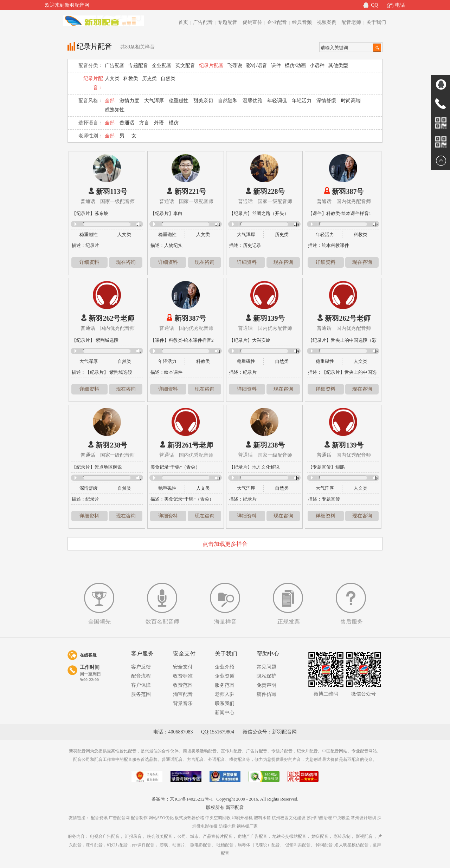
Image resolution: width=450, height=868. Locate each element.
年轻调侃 (277, 101)
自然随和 (228, 101)
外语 (159, 123)
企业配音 (277, 22)
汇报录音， (135, 836)
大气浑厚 (154, 101)
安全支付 (183, 667)
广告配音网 (120, 818)
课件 (276, 66)
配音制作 (140, 818)
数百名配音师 (162, 622)
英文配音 (185, 66)
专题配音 (227, 22)
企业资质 (225, 676)
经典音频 (302, 22)
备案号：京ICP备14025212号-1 (182, 799)
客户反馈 (141, 667)
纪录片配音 (211, 66)
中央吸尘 (342, 818)
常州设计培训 (364, 818)
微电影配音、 (203, 845)
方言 (144, 123)
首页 (183, 22)
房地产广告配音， (255, 836)
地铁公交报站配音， (291, 836)
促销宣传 (252, 22)
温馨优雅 (252, 101)
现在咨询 (126, 262)
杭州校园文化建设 (289, 818)
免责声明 (266, 685)
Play (76, 224)
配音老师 (351, 22)
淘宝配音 (183, 694)
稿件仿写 (266, 694)
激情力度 (129, 101)
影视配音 (364, 836)
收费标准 (183, 676)
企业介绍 (225, 667)
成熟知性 (115, 110)
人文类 (112, 79)
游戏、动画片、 (174, 845)
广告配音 (203, 22)
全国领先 (99, 622)
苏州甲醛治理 (320, 818)
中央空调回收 (218, 818)
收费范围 (183, 685)
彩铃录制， (344, 836)
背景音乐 (183, 703)
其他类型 (338, 66)
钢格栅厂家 (247, 826)
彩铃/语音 (257, 66)
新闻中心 (225, 713)
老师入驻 (225, 694)
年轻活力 (302, 101)
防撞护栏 (228, 826)
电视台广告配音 (105, 836)
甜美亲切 (203, 101)
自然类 (168, 79)
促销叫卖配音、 (300, 845)
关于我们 (376, 22)
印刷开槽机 (243, 818)
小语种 (317, 66)
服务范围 (141, 694)
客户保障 (141, 685)
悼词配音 (324, 845)
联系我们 (225, 703)
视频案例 (327, 22)
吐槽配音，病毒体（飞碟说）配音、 (250, 845)
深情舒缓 (326, 101)
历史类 (149, 79)
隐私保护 (266, 676)
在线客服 (88, 655)
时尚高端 (351, 101)
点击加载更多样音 (225, 544)
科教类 (131, 79)
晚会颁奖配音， (162, 836)
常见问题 (266, 667)
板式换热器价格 (190, 818)
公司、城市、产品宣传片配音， (207, 836)
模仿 (174, 123)
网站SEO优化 (162, 818)
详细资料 (89, 262)
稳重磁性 (179, 101)
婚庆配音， (322, 836)
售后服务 (352, 622)
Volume (137, 224)
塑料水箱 (263, 818)
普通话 (127, 123)
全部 (110, 101)
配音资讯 (100, 818)
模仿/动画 (295, 66)
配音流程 (141, 676)
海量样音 (225, 622)
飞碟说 (235, 66)
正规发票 (289, 622)
